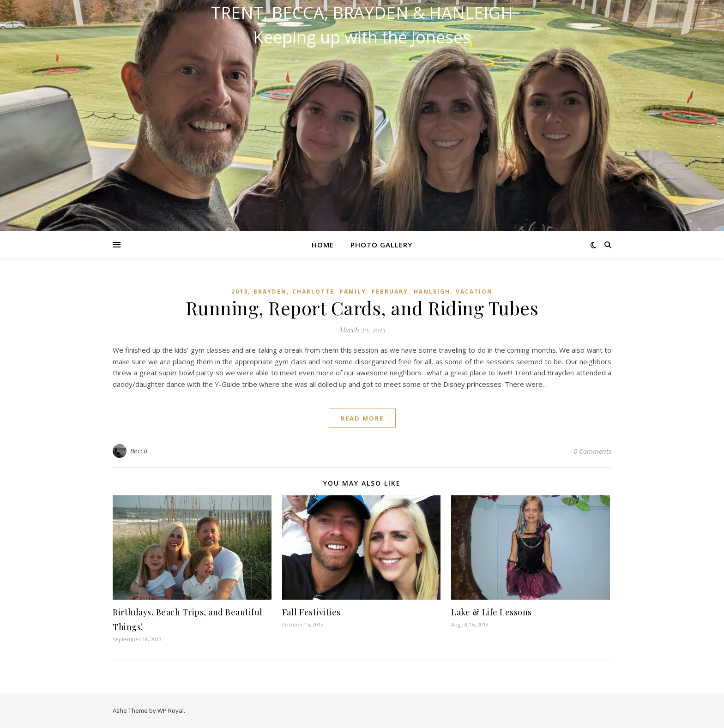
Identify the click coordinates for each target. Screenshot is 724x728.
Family (353, 292)
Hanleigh (432, 292)
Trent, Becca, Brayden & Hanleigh (362, 13)
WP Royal (171, 710)
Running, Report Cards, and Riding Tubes (362, 308)
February (390, 292)
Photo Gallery (381, 245)
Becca (139, 451)
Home (323, 245)
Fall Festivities (311, 612)
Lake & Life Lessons (492, 612)
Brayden (270, 292)
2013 (240, 292)
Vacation (474, 292)
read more (362, 418)
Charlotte (313, 292)
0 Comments (592, 451)
